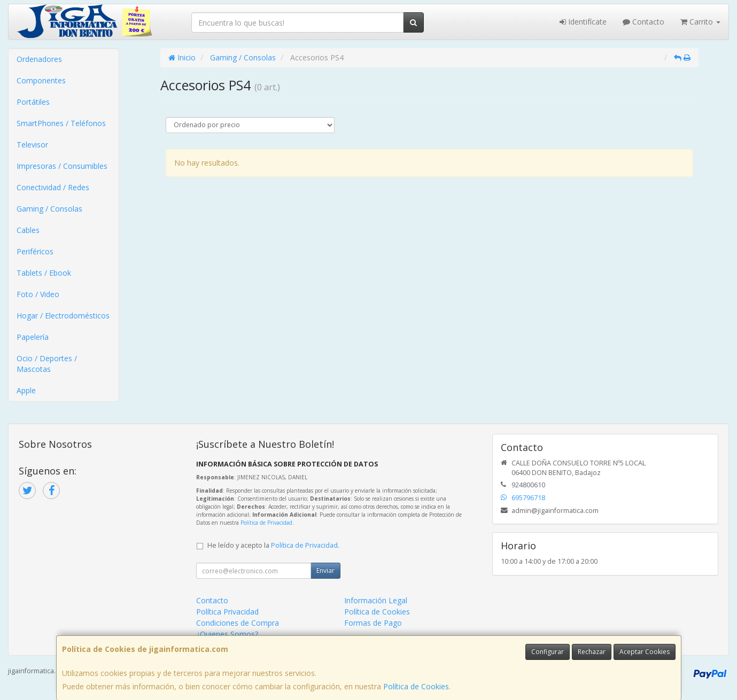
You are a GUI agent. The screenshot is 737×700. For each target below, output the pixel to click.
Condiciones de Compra (238, 623)
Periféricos (35, 251)
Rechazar (592, 652)
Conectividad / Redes (53, 187)
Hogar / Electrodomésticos (63, 316)
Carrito (700, 22)
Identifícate (583, 22)
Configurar (548, 652)
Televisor (32, 145)
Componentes (41, 80)
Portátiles (33, 102)
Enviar (325, 570)
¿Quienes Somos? (227, 634)
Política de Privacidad (266, 523)
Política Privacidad (227, 612)
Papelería (33, 337)
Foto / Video (38, 294)
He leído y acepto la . (273, 545)
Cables (28, 230)
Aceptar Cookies (645, 652)
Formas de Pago (373, 623)
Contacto (643, 22)
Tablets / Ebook (44, 273)
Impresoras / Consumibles (62, 166)
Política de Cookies (416, 686)
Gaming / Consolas (49, 209)
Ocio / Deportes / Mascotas (47, 364)
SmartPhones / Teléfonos (61, 123)
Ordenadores (39, 59)
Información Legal (376, 600)
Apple (26, 390)
